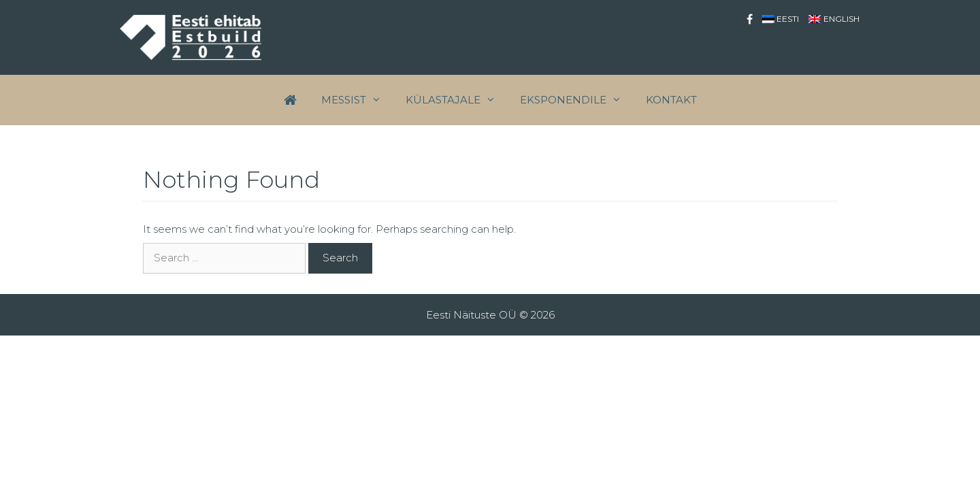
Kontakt (671, 100)
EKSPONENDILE (577, 100)
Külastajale (457, 100)
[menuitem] (781, 19)
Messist (357, 100)
